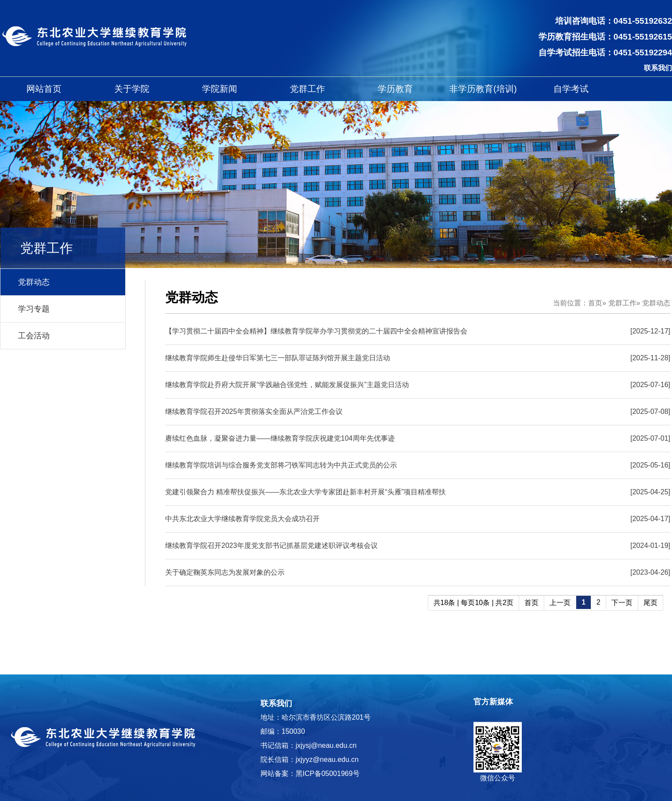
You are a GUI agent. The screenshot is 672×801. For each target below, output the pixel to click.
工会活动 (34, 336)
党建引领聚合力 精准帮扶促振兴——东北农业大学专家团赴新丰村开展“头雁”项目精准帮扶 (305, 492)
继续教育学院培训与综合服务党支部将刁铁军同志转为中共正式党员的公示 (281, 465)
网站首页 (44, 89)
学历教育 (395, 89)
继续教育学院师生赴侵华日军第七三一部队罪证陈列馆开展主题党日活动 (278, 358)
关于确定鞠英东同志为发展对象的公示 (225, 572)
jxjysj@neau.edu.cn (326, 745)
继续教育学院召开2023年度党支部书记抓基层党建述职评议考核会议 (271, 545)
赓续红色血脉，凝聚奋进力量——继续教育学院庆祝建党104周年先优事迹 (280, 438)
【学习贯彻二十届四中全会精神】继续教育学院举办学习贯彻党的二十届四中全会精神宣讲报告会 (316, 331)
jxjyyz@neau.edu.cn (327, 759)
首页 (595, 303)
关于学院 (132, 89)
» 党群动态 (653, 303)
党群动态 (34, 282)
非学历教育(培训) (483, 89)
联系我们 (658, 68)
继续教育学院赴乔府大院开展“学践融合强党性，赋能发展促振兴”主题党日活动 (287, 385)
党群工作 (307, 89)
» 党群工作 (619, 303)
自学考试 (571, 89)
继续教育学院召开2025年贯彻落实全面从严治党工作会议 (254, 411)
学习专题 (34, 309)
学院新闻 (220, 89)
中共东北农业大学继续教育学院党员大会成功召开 (242, 519)
